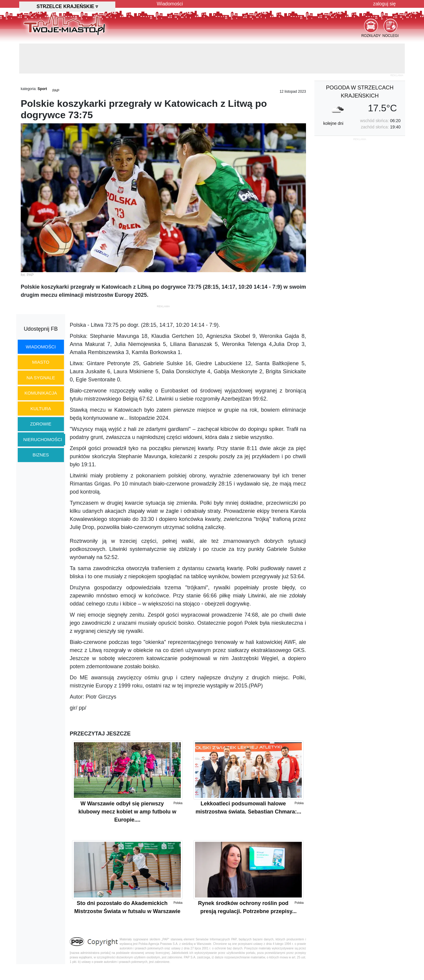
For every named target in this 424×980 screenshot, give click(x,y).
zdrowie (41, 424)
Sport (42, 89)
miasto (41, 362)
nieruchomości (43, 439)
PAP (56, 91)
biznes (41, 455)
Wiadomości (170, 4)
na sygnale (41, 378)
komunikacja (41, 393)
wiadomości (41, 347)
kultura (41, 409)
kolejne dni (333, 123)
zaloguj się (384, 4)
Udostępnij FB (41, 329)
